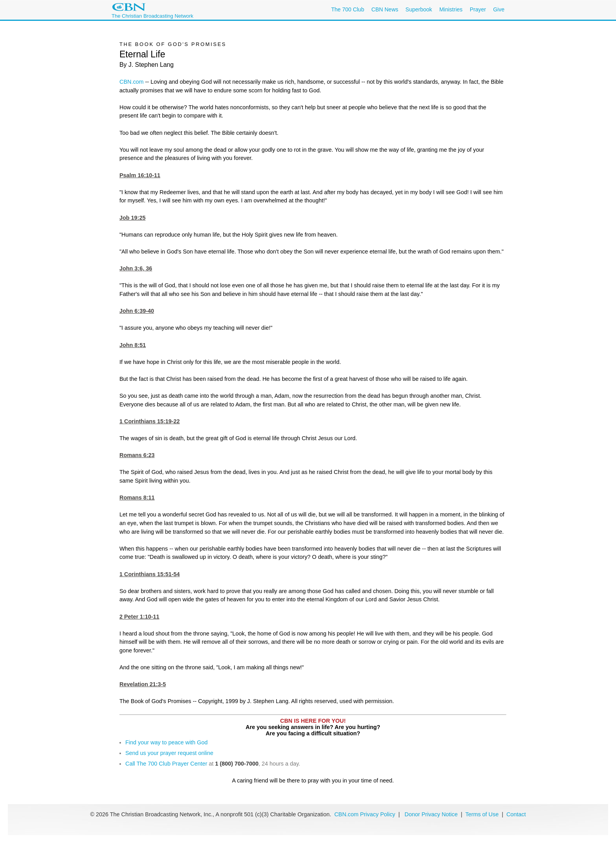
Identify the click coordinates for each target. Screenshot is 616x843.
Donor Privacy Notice (431, 814)
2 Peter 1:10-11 (139, 617)
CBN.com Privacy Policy (365, 814)
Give (499, 9)
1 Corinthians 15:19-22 (150, 421)
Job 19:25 (132, 218)
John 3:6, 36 (136, 268)
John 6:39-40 (137, 311)
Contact (516, 814)
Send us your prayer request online (169, 753)
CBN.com (132, 82)
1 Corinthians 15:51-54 (150, 574)
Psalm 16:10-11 (140, 175)
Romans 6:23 (137, 455)
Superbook (419, 9)
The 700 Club (348, 9)
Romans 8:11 (137, 498)
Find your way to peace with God (167, 742)
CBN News (385, 9)
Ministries (451, 9)
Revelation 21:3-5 (143, 684)
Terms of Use (483, 814)
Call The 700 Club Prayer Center (166, 764)
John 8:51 (133, 345)
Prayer (478, 9)
